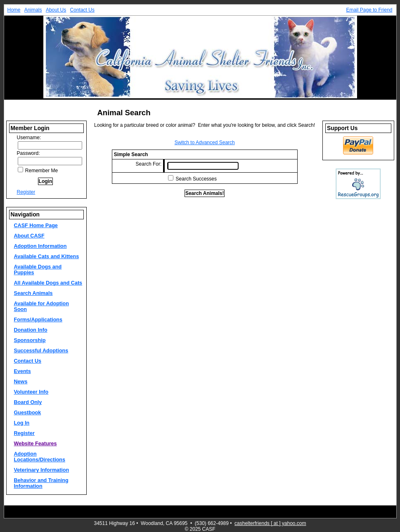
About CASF (29, 236)
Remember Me (38, 171)
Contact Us (82, 10)
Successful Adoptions (41, 351)
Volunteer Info (31, 392)
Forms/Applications (38, 320)
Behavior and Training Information (41, 483)
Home (14, 10)
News (21, 382)
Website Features (36, 444)
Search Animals (33, 293)
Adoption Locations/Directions (40, 457)
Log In (22, 423)
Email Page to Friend (369, 10)
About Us (56, 10)
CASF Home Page (36, 226)
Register (26, 192)
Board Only (28, 402)
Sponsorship (30, 340)
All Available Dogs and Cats (48, 283)
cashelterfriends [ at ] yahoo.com (270, 523)
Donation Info (31, 330)
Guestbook (28, 413)
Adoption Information (40, 246)
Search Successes (196, 179)
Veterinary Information (42, 470)
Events (22, 371)
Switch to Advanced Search (205, 142)
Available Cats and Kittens (47, 256)
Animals (33, 10)
